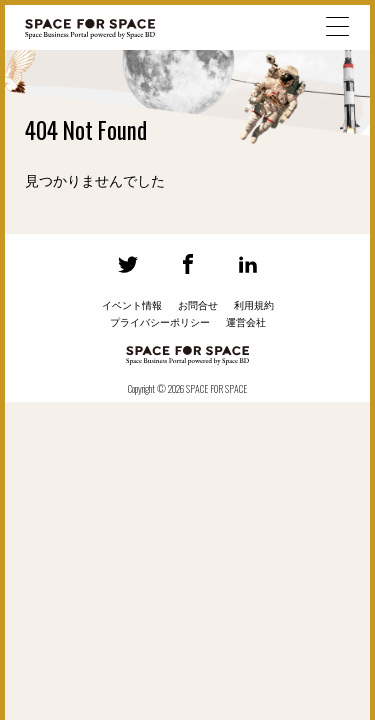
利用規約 (254, 305)
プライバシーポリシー (160, 322)
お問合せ (198, 305)
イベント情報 (132, 305)
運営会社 (246, 322)
